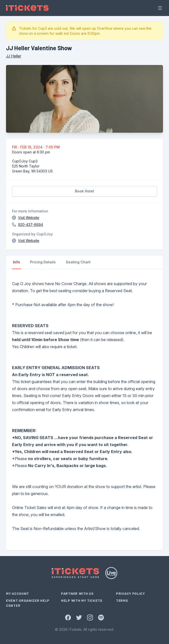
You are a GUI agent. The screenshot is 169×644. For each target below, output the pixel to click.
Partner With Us (77, 593)
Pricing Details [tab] (43, 262)
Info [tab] (16, 262)
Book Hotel (84, 191)
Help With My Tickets (82, 600)
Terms (122, 600)
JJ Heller (14, 56)
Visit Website (29, 218)
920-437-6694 (30, 225)
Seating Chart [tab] (78, 262)
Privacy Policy (130, 593)
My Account (17, 593)
